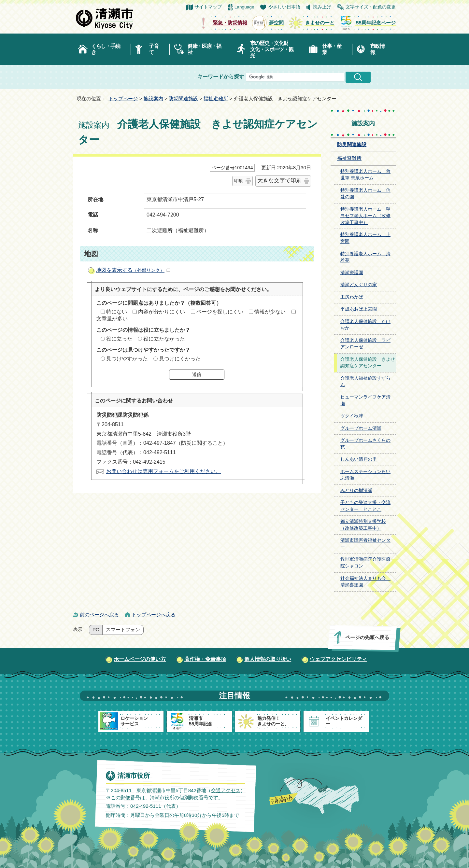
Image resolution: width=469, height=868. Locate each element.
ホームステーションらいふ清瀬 (365, 475)
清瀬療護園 (352, 273)
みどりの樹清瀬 (356, 490)
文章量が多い (112, 319)
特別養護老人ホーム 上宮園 (365, 238)
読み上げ (322, 7)
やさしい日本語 (284, 7)
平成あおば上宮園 (359, 309)
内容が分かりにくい (162, 312)
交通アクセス (226, 790)
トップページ (123, 98)
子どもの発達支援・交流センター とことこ (365, 506)
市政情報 (377, 49)
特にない (117, 312)
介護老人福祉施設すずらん (365, 382)
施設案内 (153, 98)
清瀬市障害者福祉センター (365, 544)
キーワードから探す (221, 77)
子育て (154, 49)
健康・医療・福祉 (204, 49)
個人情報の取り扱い (268, 659)
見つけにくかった (180, 359)
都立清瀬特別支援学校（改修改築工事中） (363, 525)
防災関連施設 (183, 98)
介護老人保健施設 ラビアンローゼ (365, 344)
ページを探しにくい (220, 312)
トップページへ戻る (154, 615)
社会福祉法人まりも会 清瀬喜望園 (365, 582)
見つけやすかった (127, 359)
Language (244, 7)
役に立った (119, 339)
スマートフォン (123, 630)
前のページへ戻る (99, 615)
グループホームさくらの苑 (365, 444)
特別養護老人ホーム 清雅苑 (365, 257)
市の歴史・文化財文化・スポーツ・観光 (272, 49)
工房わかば (352, 297)
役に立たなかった (164, 339)
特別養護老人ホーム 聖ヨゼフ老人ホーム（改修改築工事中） (365, 216)
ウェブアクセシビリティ (338, 659)
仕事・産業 (332, 49)
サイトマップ (208, 7)
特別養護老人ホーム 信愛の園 (365, 194)
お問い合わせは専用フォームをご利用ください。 (163, 471)
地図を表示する (133, 270)
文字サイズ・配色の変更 (371, 7)
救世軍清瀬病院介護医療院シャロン (365, 563)
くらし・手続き (106, 49)
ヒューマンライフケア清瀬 (365, 400)
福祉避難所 (216, 98)
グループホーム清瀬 (361, 428)
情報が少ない (270, 312)
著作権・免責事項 (205, 659)
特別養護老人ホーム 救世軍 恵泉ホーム (365, 175)
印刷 (239, 181)
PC (96, 630)
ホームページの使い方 (140, 659)
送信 (197, 374)
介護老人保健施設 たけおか (365, 325)
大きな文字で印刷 (279, 181)
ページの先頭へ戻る (367, 637)
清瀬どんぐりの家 (359, 285)
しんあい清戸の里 (359, 459)
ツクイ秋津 (352, 416)
